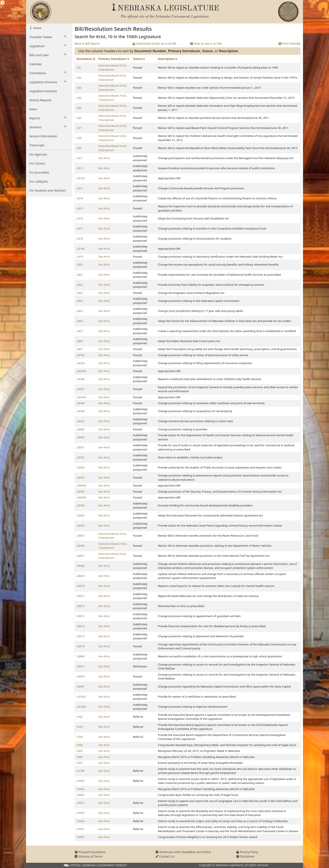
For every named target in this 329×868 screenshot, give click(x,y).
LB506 (81, 505)
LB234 (81, 363)
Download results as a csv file (154, 43)
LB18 (80, 239)
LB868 (81, 656)
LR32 (80, 717)
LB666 (81, 546)
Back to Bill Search (87, 43)
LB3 (79, 88)
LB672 (81, 606)
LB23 (80, 293)
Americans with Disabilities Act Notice (183, 852)
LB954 (81, 676)
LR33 (80, 727)
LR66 (80, 757)
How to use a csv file (206, 43)
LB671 (81, 596)
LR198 (80, 771)
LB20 (80, 265)
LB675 (81, 636)
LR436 (80, 789)
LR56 (80, 745)
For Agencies (38, 154)
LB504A (81, 485)
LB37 (80, 349)
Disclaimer (245, 856)
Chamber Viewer (48, 37)
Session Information (43, 136)
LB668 (81, 566)
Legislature (48, 46)
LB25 (80, 311)
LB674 (81, 626)
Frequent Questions (90, 852)
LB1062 (81, 697)
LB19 (80, 257)
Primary (114, 59)
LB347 (81, 389)
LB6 (79, 118)
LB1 (79, 67)
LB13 (80, 188)
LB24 (80, 301)
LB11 (80, 158)
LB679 (81, 646)
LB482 (81, 429)
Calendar (36, 64)
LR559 (80, 813)
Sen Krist (104, 158)
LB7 (79, 128)
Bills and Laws (48, 55)
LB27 (80, 331)
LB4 (79, 98)
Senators (48, 127)
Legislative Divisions (48, 82)
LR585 (80, 837)
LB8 (79, 138)
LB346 (81, 379)
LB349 (81, 411)
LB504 (81, 477)
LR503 (80, 795)
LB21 (80, 275)
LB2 (79, 78)
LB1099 (81, 707)
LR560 (80, 821)
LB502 (81, 457)
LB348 (81, 403)
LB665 (81, 536)
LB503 (81, 467)
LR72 (80, 763)
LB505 (81, 492)
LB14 (80, 198)
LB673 (81, 616)
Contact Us (165, 856)
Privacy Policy (247, 852)
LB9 (79, 148)
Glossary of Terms (89, 856)
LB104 (81, 355)
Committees (48, 73)
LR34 (80, 737)
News (33, 109)
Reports (48, 118)
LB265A (81, 371)
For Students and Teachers (48, 190)
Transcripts (37, 145)
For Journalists (39, 172)
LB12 (80, 168)
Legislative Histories (43, 91)
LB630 (81, 525)
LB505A (81, 497)
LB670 (81, 586)
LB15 (80, 208)
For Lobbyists (39, 181)
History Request (40, 100)
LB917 (81, 666)
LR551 (80, 803)
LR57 (80, 751)
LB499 (81, 437)
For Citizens (37, 163)
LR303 (80, 781)
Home (37, 28)
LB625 (81, 515)
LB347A (81, 397)
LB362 (81, 421)
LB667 (81, 556)
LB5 (79, 108)
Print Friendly (289, 43)
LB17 (80, 228)
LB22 (80, 285)
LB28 (80, 341)
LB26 (80, 321)
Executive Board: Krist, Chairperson (113, 67)
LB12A (81, 178)
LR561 (80, 829)
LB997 (81, 686)
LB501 (81, 447)
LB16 (80, 218)
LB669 (81, 576)
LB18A (81, 249)
